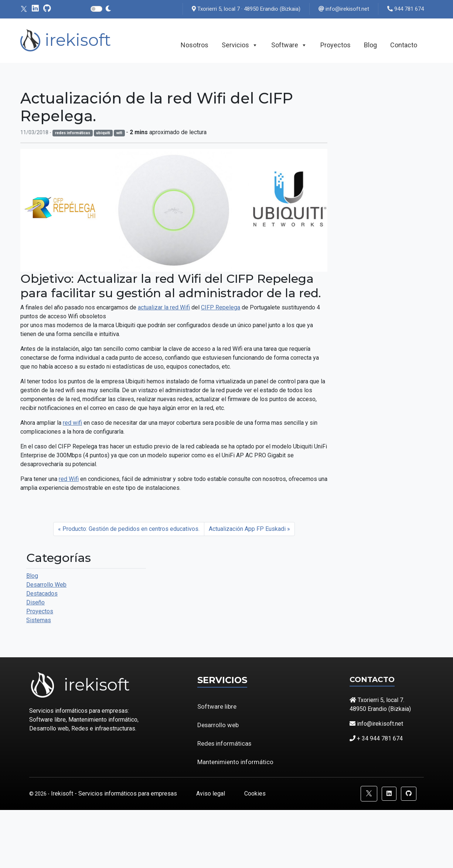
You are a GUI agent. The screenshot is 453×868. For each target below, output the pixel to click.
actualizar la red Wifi (164, 307)
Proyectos (336, 45)
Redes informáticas (224, 743)
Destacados (42, 594)
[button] (369, 794)
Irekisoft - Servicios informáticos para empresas (115, 794)
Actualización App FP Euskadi (247, 529)
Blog (370, 45)
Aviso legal (211, 794)
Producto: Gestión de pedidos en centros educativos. (131, 529)
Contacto (404, 45)
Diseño (35, 602)
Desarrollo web (218, 725)
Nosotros (195, 45)
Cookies (255, 794)
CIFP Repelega (221, 307)
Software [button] (289, 45)
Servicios (240, 45)
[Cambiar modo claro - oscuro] (108, 9)
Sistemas (39, 620)
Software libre (217, 706)
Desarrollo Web (46, 585)
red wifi (72, 423)
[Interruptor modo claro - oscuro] (96, 9)
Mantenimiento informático (235, 762)
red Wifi (69, 479)
